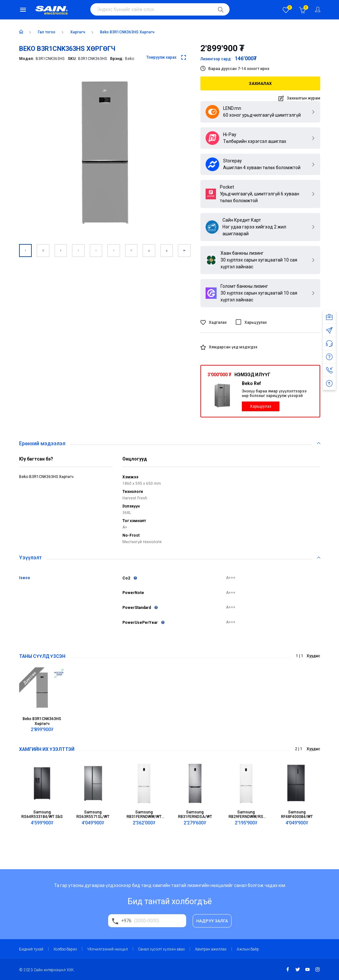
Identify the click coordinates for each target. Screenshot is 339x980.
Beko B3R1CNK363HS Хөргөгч (42, 721)
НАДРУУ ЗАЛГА (212, 921)
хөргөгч (78, 32)
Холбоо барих (65, 949)
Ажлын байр (248, 949)
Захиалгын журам (299, 99)
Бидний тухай (31, 949)
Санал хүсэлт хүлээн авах (161, 949)
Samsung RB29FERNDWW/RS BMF (246, 815)
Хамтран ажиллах (211, 949)
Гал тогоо (47, 32)
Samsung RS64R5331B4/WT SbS (42, 814)
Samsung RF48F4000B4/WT (297, 814)
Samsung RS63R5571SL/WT (93, 814)
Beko (130, 59)
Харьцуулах (261, 406)
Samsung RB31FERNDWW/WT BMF (144, 815)
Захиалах (260, 83)
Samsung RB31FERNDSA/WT (195, 814)
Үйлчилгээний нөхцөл (107, 949)
